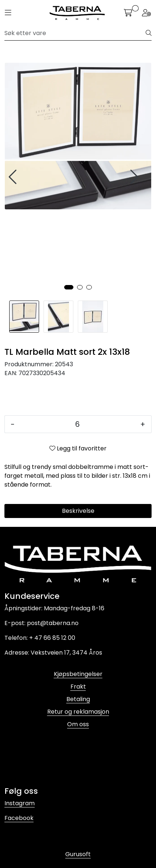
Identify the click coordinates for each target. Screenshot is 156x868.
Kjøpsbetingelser (78, 674)
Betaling (78, 699)
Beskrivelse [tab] (78, 511)
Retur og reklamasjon (78, 712)
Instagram (20, 803)
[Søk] (75, 33)
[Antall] (77, 424)
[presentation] (14, 177)
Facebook (19, 818)
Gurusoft (78, 854)
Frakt (78, 687)
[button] (69, 287)
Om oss (78, 724)
